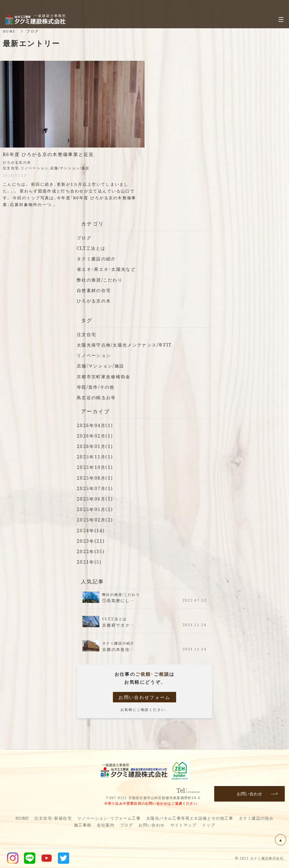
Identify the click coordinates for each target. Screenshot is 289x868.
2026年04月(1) (95, 425)
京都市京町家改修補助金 (105, 376)
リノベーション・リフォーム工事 (109, 818)
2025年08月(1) (95, 478)
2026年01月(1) (95, 446)
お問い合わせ (152, 825)
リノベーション (95, 355)
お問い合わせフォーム (144, 697)
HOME (10, 31)
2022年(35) (91, 551)
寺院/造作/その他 (97, 387)
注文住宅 (87, 334)
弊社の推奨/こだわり (101, 280)
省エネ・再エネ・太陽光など (108, 269)
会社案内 (106, 825)
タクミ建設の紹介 (98, 258)
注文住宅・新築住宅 (53, 818)
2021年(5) (90, 562)
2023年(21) (91, 541)
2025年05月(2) (95, 509)
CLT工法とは (92, 248)
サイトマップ (183, 825)
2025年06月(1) (95, 499)
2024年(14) (91, 530)
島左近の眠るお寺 (98, 397)
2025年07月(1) (95, 488)
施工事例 (83, 825)
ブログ (85, 238)
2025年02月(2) (95, 520)
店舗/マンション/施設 (102, 366)
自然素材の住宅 (95, 290)
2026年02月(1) (95, 436)
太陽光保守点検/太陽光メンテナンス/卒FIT (128, 345)
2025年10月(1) (95, 467)
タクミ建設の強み (256, 818)
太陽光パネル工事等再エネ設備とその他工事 (190, 818)
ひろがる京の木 (95, 301)
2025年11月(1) (95, 457)
